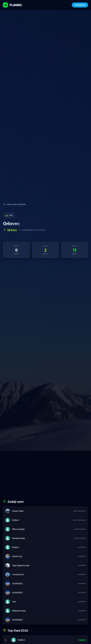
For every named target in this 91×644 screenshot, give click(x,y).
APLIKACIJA (80, 5)
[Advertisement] (45, 476)
